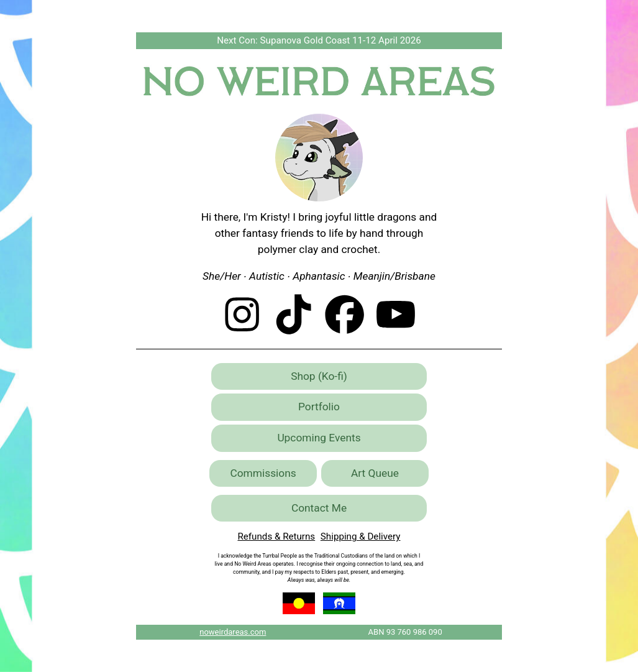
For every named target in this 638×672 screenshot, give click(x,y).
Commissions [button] (263, 473)
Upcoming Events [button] (319, 438)
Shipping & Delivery (361, 536)
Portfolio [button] (319, 407)
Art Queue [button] (375, 473)
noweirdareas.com (233, 632)
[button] (242, 314)
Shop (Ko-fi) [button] (319, 376)
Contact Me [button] (319, 508)
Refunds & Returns (276, 536)
